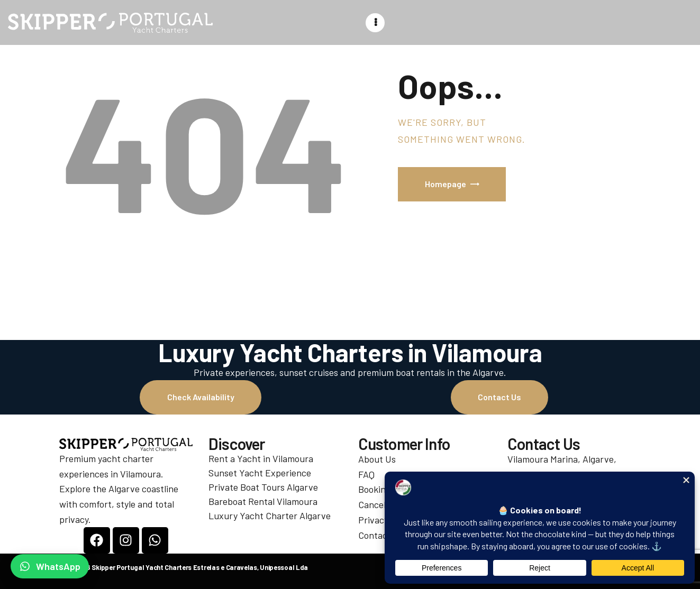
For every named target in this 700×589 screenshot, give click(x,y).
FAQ (366, 474)
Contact (375, 535)
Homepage (446, 184)
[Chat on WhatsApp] (50, 566)
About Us (377, 459)
